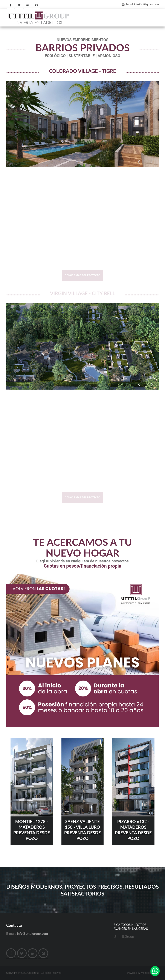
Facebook (11, 5)
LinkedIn (28, 5)
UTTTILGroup (124, 937)
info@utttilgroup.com (147, 5)
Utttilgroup (33, 973)
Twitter (19, 5)
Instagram (36, 5)
